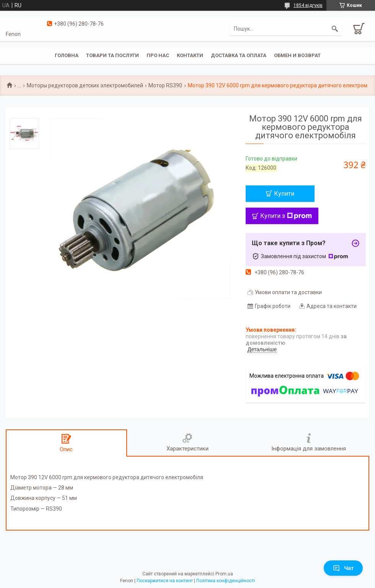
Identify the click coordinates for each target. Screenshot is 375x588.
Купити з (286, 216)
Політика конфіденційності (226, 581)
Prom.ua (224, 574)
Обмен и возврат (297, 55)
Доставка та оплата (239, 55)
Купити (284, 194)
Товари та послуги (112, 55)
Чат (343, 568)
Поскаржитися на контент (165, 581)
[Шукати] (335, 29)
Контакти (190, 55)
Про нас (158, 55)
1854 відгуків (308, 5)
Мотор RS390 (165, 85)
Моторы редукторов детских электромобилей (85, 85)
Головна (67, 55)
